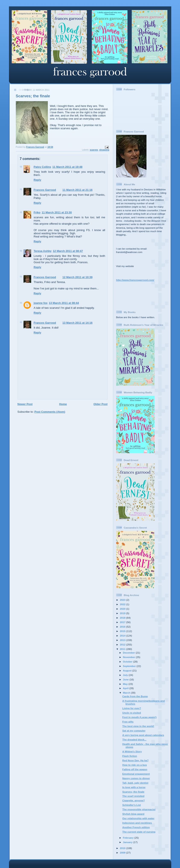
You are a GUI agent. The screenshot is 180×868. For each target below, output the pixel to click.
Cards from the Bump (135, 696)
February (129, 838)
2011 (123, 649)
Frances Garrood (45, 190)
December (129, 653)
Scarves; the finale (133, 792)
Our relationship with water (138, 818)
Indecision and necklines (137, 823)
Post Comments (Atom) (50, 412)
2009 (123, 853)
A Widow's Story (132, 751)
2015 (123, 631)
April (126, 688)
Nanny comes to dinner (136, 778)
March (127, 693)
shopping (104, 150)
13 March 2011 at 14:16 (77, 323)
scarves (94, 150)
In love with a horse (134, 787)
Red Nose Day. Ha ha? (135, 760)
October (128, 662)
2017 (123, 622)
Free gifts (128, 722)
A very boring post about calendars (143, 735)
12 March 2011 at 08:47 (68, 251)
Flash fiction (130, 756)
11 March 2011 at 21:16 (77, 190)
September (130, 666)
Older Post (101, 404)
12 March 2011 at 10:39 (77, 277)
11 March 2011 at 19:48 (67, 167)
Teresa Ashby (43, 251)
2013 (123, 640)
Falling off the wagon (135, 769)
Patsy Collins (42, 167)
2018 (123, 618)
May (126, 684)
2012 (123, 645)
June (126, 679)
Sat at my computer (134, 731)
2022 (123, 604)
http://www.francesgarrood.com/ (135, 280)
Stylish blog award (133, 814)
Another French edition (136, 827)
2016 (123, 627)
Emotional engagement (136, 774)
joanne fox (41, 303)
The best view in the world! (138, 726)
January (128, 842)
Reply (37, 180)
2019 (123, 613)
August (128, 670)
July (126, 675)
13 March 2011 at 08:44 (64, 303)
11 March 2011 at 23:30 (57, 212)
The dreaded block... (134, 739)
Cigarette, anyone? (134, 800)
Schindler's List (132, 805)
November (129, 657)
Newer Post (25, 404)
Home (63, 404)
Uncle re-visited (132, 713)
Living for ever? (132, 708)
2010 (123, 848)
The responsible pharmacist (139, 809)
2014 (123, 636)
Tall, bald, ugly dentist (135, 783)
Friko (37, 212)
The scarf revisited (133, 796)
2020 (123, 609)
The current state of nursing (139, 832)
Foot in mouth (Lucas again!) (139, 717)
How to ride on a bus (135, 765)
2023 (123, 600)
